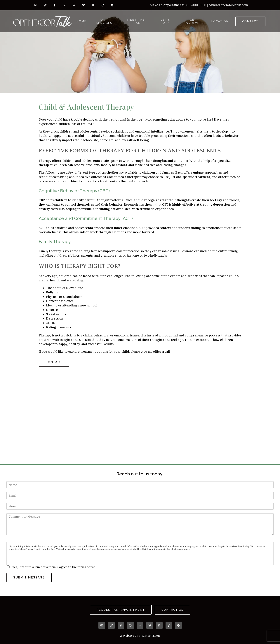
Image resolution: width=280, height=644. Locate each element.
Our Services (104, 21)
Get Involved (193, 21)
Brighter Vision (149, 636)
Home (81, 21)
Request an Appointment (121, 610)
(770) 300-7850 (195, 5)
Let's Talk (165, 21)
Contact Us (172, 610)
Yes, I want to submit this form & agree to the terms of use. (54, 567)
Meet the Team (136, 21)
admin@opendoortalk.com (228, 5)
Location (220, 21)
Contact (250, 21)
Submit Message (29, 577)
